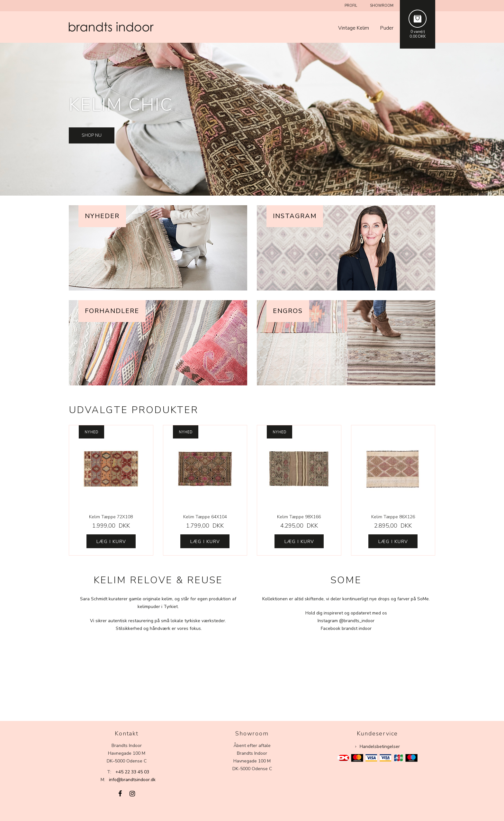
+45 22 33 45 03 (132, 772)
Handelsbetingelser (380, 747)
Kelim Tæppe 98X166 (299, 517)
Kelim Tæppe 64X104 (205, 517)
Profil (351, 6)
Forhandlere (112, 311)
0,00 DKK (418, 36)
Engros (288, 311)
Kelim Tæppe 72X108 (111, 517)
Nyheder (102, 216)
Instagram (295, 216)
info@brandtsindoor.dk (132, 780)
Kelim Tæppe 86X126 (393, 517)
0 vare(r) (418, 32)
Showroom (382, 6)
